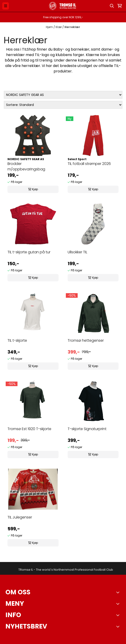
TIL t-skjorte (17, 340)
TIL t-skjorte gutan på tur (29, 252)
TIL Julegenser (20, 517)
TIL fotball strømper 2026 (89, 164)
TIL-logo (42, 55)
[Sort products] (63, 105)
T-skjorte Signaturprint (87, 429)
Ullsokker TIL (77, 252)
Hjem (50, 27)
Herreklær (72, 27)
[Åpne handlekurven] (120, 6)
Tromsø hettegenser (86, 340)
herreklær (15, 55)
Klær (59, 27)
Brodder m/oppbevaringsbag (26, 166)
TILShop (29, 49)
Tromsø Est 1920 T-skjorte (29, 429)
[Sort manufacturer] (63, 95)
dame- (107, 49)
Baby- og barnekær (71, 49)
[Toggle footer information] (119, 592)
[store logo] (63, 6)
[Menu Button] (6, 6)
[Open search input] (112, 6)
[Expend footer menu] (119, 604)
